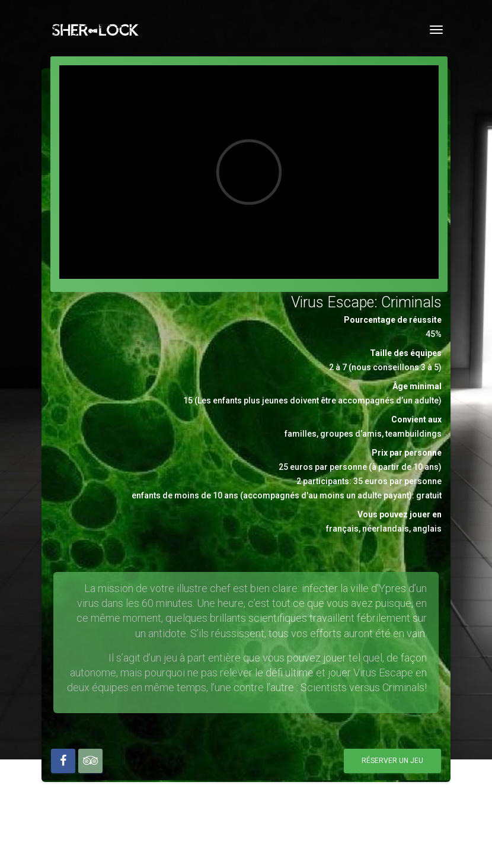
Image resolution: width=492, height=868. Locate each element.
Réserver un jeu (392, 761)
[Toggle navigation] (436, 30)
